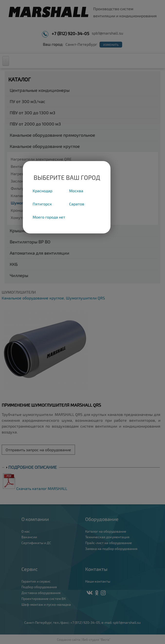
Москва (76, 191)
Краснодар (42, 191)
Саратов (77, 204)
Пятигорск (42, 204)
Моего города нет (49, 217)
